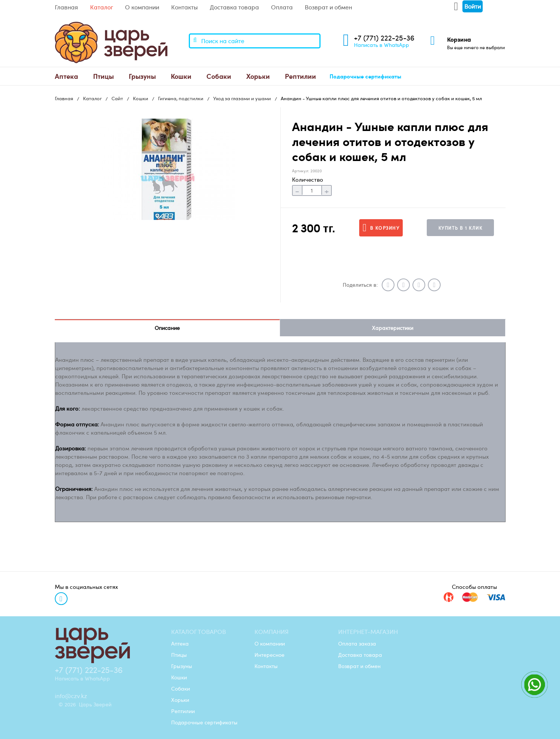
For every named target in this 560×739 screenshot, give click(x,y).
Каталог (102, 7)
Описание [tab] (167, 328)
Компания (272, 632)
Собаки (219, 76)
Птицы (103, 76)
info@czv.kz (71, 696)
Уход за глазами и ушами (242, 98)
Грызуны (142, 76)
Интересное (269, 655)
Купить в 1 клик (461, 228)
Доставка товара (234, 7)
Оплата (282, 7)
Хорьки (258, 76)
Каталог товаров (199, 632)
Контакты (184, 7)
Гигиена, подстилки (181, 98)
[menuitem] (66, 76)
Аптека (66, 76)
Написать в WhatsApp (382, 45)
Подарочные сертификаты (365, 76)
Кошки (181, 76)
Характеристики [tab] (393, 328)
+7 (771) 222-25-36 (384, 38)
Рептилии (300, 76)
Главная (66, 7)
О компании (142, 7)
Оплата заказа (357, 643)
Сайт (117, 98)
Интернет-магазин (368, 632)
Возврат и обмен (328, 7)
